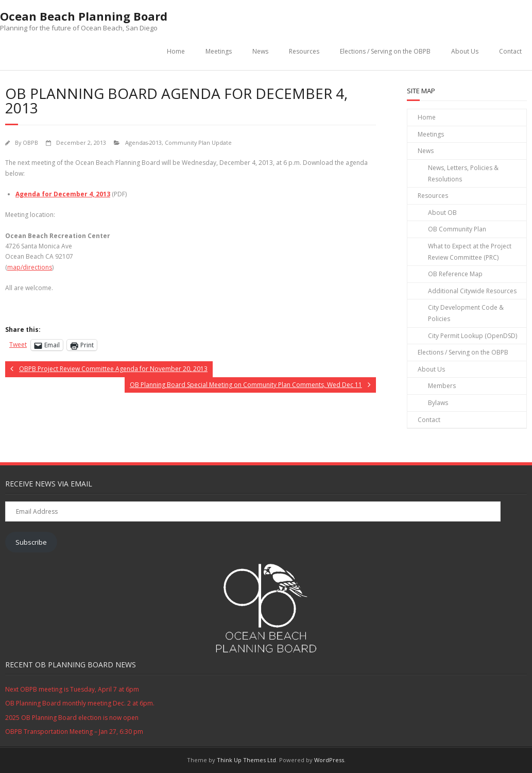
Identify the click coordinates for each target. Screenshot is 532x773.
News (260, 51)
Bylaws (438, 403)
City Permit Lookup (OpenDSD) (473, 336)
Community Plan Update (198, 142)
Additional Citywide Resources (472, 291)
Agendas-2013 (143, 142)
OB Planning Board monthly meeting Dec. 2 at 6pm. (80, 703)
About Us (465, 51)
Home (176, 51)
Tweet (18, 345)
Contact (510, 51)
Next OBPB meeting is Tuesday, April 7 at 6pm (72, 689)
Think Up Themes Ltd (246, 760)
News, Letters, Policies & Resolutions (463, 173)
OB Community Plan (457, 229)
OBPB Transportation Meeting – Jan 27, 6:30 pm (74, 732)
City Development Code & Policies (466, 313)
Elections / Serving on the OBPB (385, 51)
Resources (304, 51)
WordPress (329, 760)
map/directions (30, 267)
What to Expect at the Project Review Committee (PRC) (470, 252)
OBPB (30, 142)
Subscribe (31, 542)
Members (442, 386)
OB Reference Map (455, 274)
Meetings (219, 51)
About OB (442, 213)
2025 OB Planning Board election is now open (72, 718)
